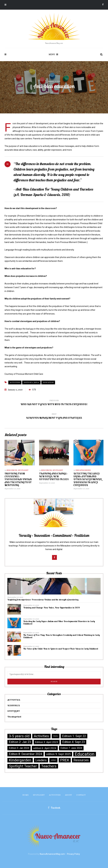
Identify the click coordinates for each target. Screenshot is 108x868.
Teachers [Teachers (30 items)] (49, 766)
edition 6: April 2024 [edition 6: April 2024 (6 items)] (45, 748)
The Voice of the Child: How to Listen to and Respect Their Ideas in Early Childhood (61, 649)
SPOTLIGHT (23, 470)
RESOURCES (12, 470)
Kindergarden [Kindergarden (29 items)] (20, 760)
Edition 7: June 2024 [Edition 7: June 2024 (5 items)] (71, 748)
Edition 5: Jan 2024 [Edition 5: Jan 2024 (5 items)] (19, 748)
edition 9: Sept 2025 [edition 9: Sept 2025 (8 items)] (58, 754)
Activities (15, 382)
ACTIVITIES (58, 93)
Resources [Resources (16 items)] (81, 760)
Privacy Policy (73, 854)
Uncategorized (83, 470)
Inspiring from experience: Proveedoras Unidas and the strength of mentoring (18, 479)
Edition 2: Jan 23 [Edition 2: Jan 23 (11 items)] (20, 742)
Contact (81, 795)
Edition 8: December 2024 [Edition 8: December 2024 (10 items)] (25, 754)
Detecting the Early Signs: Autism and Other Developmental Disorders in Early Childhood (88, 479)
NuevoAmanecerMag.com (52, 854)
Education (48, 382)
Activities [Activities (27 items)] (41, 736)
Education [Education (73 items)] (85, 754)
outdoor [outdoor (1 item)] (53, 760)
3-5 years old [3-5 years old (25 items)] (19, 736)
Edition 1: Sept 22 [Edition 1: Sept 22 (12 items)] (74, 736)
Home (26, 795)
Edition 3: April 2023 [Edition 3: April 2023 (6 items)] (47, 742)
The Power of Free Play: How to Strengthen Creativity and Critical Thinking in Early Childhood (61, 636)
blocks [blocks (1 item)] (56, 736)
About (68, 795)
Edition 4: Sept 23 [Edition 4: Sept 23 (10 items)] (74, 742)
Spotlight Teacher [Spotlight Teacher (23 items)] (23, 766)
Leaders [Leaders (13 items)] (41, 760)
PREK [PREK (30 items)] (65, 760)
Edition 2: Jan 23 (31, 382)
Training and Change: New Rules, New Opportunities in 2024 (54, 476)
